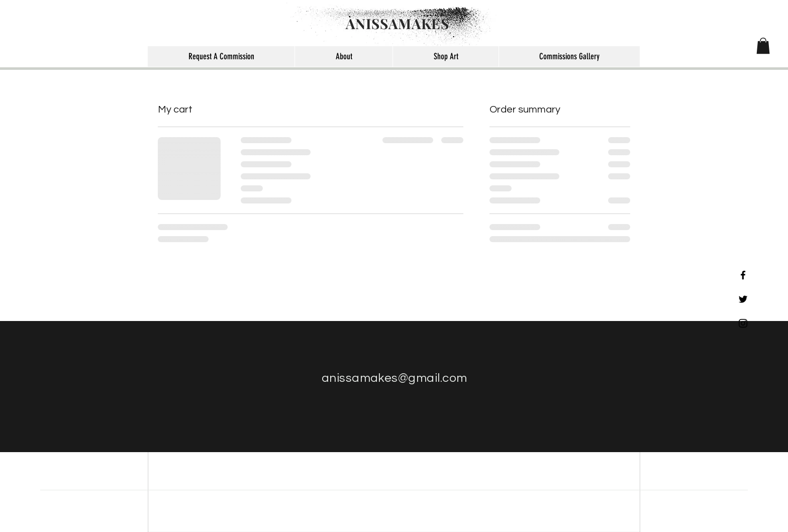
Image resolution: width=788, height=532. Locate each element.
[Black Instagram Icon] (743, 323)
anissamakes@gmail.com (395, 378)
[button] (763, 46)
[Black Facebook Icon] (743, 275)
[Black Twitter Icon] (743, 299)
